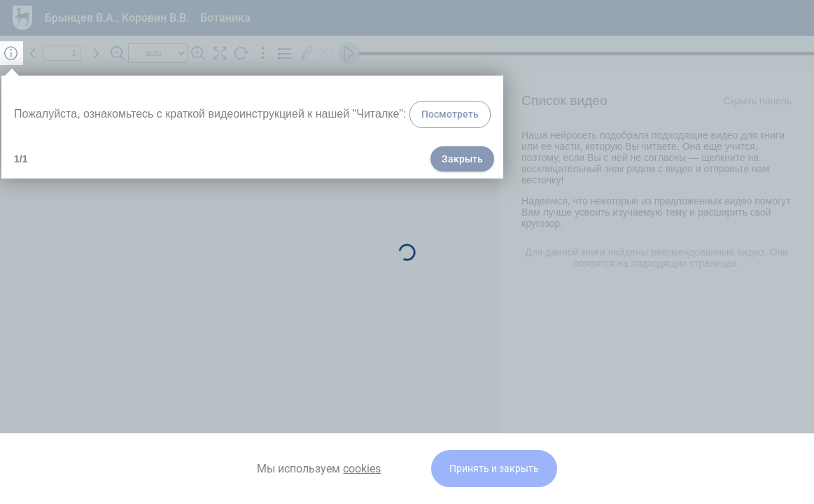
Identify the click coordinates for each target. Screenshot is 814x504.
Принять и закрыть (494, 469)
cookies (362, 469)
